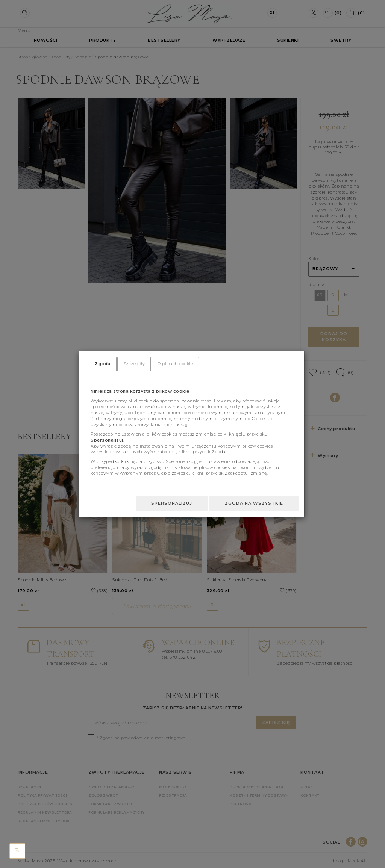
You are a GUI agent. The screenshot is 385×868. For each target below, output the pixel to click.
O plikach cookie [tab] (175, 364)
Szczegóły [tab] (134, 364)
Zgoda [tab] (103, 364)
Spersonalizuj (172, 503)
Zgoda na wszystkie (254, 503)
